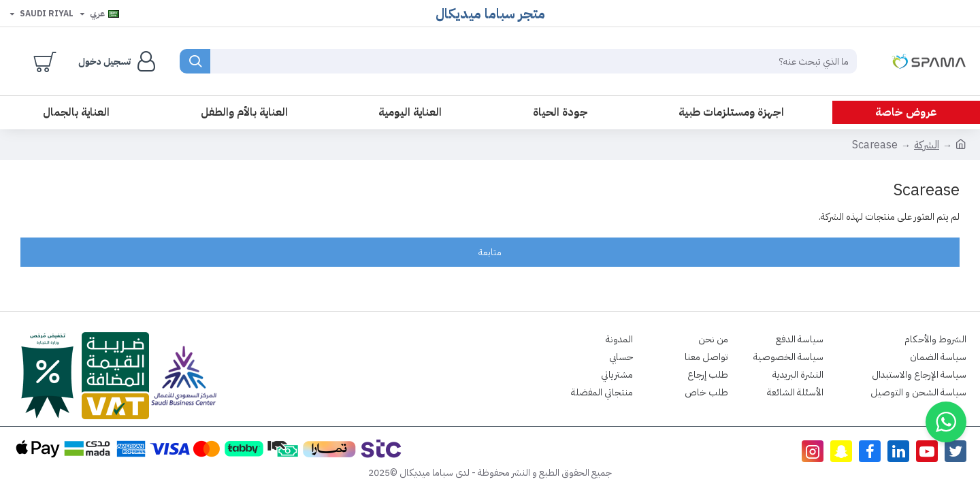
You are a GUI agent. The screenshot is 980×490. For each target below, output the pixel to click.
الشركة (927, 145)
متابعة (490, 252)
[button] (946, 422)
